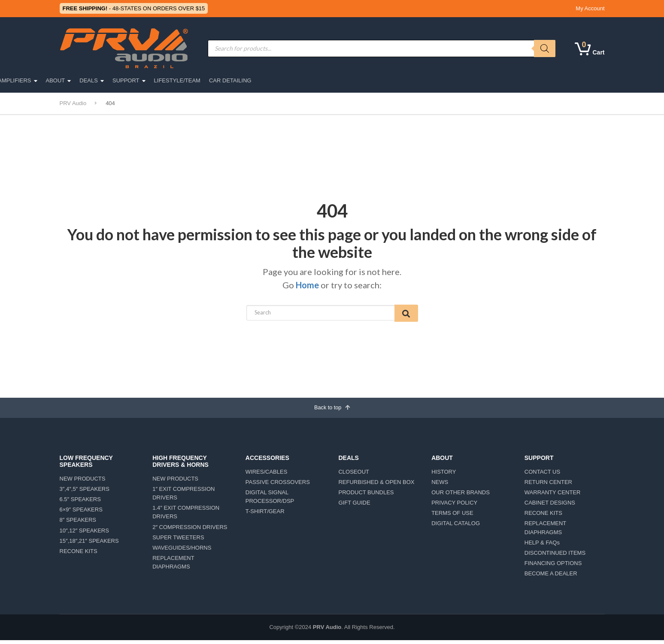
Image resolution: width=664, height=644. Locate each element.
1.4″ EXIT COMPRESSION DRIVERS (186, 516)
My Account (590, 8)
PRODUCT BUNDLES (366, 496)
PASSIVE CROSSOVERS (278, 485)
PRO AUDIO (119, 80)
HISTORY (444, 475)
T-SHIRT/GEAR (265, 515)
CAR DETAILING (540, 80)
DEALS (398, 80)
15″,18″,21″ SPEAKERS (89, 544)
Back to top (332, 410)
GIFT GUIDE (354, 506)
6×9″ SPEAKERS (81, 513)
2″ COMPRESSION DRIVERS (190, 531)
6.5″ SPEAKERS (80, 503)
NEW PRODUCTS (83, 482)
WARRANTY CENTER (553, 496)
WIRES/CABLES (267, 475)
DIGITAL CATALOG (456, 527)
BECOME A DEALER (551, 577)
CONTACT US (542, 475)
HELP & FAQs (542, 546)
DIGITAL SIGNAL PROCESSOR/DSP (270, 500)
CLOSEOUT (354, 475)
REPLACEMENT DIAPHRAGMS (173, 566)
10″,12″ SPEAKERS (84, 534)
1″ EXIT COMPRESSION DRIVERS (183, 497)
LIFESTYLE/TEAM (486, 80)
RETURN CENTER (548, 485)
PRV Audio (327, 631)
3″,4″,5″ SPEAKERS (85, 492)
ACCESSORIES (273, 80)
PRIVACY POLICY (454, 506)
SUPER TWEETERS (178, 541)
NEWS (440, 485)
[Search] (545, 48)
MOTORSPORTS (216, 80)
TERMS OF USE (452, 517)
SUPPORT (435, 80)
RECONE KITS (79, 555)
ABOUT (365, 80)
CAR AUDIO (164, 80)
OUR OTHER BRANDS (461, 496)
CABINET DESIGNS (550, 506)
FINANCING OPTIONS (553, 567)
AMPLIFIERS (324, 80)
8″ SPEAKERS (78, 524)
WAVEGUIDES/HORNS (182, 551)
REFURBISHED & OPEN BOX (376, 485)
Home (307, 285)
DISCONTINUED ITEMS (555, 556)
